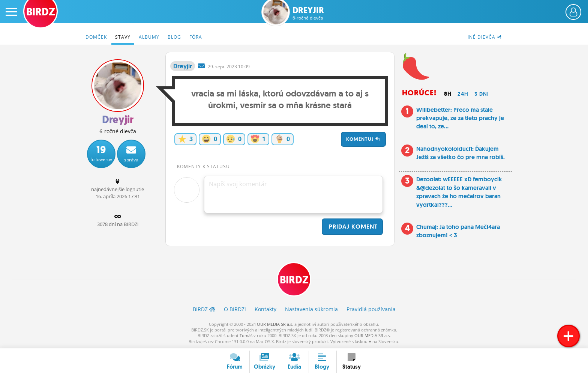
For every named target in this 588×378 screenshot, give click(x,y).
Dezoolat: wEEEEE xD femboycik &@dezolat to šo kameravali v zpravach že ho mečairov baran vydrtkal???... (459, 192)
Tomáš (246, 335)
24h (463, 94)
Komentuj (363, 139)
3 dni (482, 94)
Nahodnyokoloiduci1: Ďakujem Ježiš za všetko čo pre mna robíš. (460, 153)
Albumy (149, 37)
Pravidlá (371, 309)
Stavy (123, 37)
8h (448, 94)
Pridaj (352, 227)
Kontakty (265, 309)
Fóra (196, 37)
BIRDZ (294, 280)
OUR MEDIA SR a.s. (275, 324)
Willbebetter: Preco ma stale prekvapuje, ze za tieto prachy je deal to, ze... (460, 118)
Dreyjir (308, 13)
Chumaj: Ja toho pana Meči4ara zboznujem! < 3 (458, 231)
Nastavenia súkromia (311, 309)
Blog (174, 37)
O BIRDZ (235, 309)
